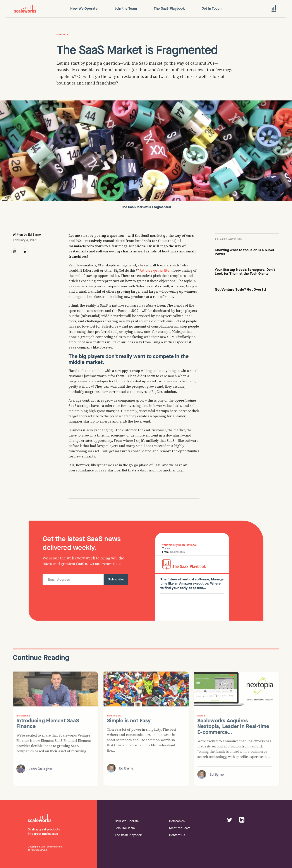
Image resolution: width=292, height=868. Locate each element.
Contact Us (177, 835)
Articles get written (156, 270)
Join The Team (125, 828)
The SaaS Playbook (128, 835)
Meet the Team (180, 828)
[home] (25, 9)
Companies (177, 821)
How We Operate (127, 821)
